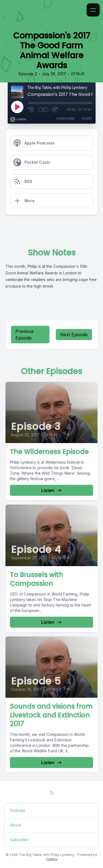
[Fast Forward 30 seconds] (55, 110)
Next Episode (74, 335)
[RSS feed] (52, 793)
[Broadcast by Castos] (18, 119)
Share (87, 119)
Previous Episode (25, 335)
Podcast (18, 810)
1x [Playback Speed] (43, 110)
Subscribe (66, 119)
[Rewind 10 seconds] (31, 110)
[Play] (17, 107)
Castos (52, 859)
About (16, 825)
